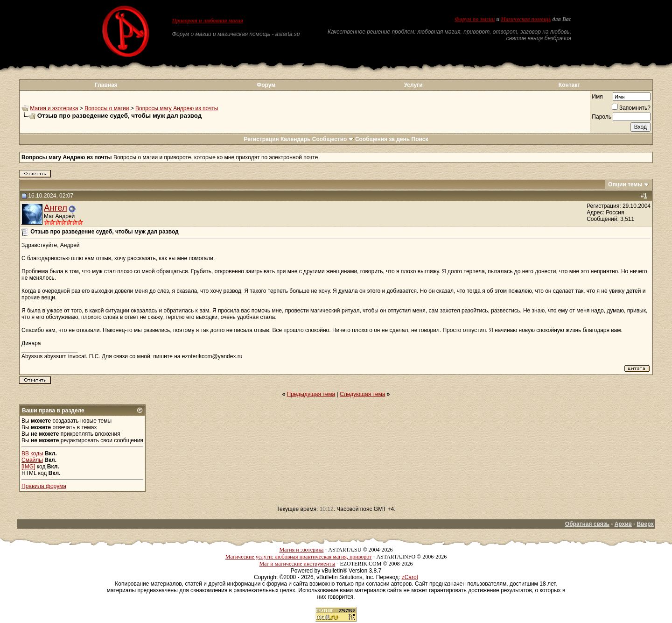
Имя (597, 97)
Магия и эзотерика (54, 108)
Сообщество (333, 139)
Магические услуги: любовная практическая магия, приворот (299, 557)
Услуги (413, 85)
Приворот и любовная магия (208, 21)
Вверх (645, 524)
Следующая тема (362, 394)
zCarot (410, 577)
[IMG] (28, 467)
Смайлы (32, 460)
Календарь (296, 139)
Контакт (569, 85)
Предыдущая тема (311, 394)
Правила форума (44, 486)
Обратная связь (587, 524)
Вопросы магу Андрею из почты (177, 108)
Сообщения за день (382, 139)
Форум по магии (475, 19)
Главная (106, 85)
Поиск (420, 139)
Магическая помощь (526, 19)
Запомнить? (631, 108)
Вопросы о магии (107, 108)
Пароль (602, 117)
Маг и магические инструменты (297, 564)
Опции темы (625, 184)
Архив (623, 524)
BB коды (32, 453)
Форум (266, 85)
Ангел (56, 208)
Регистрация (261, 139)
